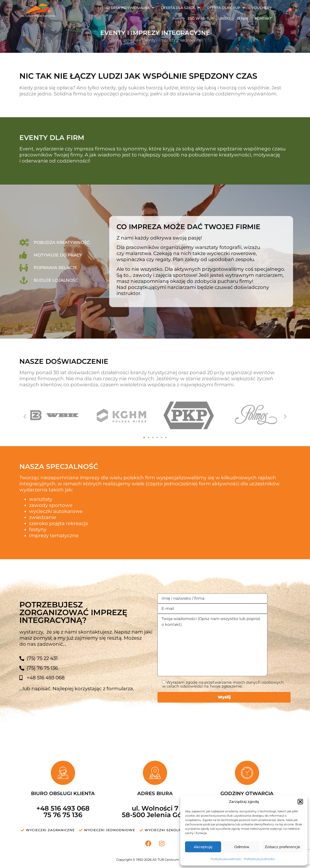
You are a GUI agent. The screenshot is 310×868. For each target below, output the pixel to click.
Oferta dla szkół (180, 8)
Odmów (242, 847)
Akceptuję (203, 847)
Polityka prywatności (226, 859)
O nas (243, 18)
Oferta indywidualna (130, 8)
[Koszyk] (288, 12)
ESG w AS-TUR (201, 18)
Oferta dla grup (226, 8)
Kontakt (263, 18)
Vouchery (262, 8)
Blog (225, 18)
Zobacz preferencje (282, 847)
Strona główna (123, 40)
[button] (300, 802)
